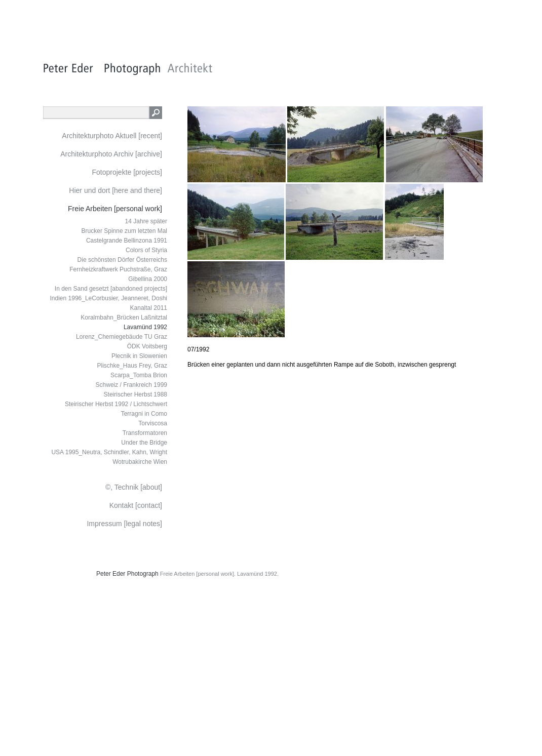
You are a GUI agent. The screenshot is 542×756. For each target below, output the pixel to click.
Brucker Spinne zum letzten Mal (124, 231)
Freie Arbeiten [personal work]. (198, 574)
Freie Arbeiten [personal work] (115, 209)
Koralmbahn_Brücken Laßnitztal (124, 317)
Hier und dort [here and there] (115, 190)
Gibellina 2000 (148, 279)
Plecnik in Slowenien (139, 356)
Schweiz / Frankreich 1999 (131, 385)
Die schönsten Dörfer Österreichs (122, 260)
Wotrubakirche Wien (140, 462)
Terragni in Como (144, 414)
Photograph (143, 574)
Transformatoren (145, 433)
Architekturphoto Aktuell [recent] (112, 136)
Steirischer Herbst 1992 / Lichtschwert (116, 404)
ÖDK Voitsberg (147, 346)
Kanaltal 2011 (149, 308)
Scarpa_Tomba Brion (139, 375)
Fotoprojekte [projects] (127, 172)
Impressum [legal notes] (124, 524)
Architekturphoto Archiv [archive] (111, 154)
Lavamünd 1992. (258, 574)
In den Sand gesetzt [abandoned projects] (111, 289)
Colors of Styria (146, 250)
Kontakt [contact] (136, 505)
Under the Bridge (144, 443)
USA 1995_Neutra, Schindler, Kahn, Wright (109, 452)
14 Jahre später (146, 221)
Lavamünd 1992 (145, 327)
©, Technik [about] (134, 487)
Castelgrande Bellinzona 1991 (127, 241)
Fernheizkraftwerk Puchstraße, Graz (118, 269)
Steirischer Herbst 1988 (135, 394)
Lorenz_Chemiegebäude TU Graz (122, 337)
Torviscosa (153, 423)
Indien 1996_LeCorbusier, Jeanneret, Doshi (109, 298)
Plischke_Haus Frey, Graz (132, 366)
